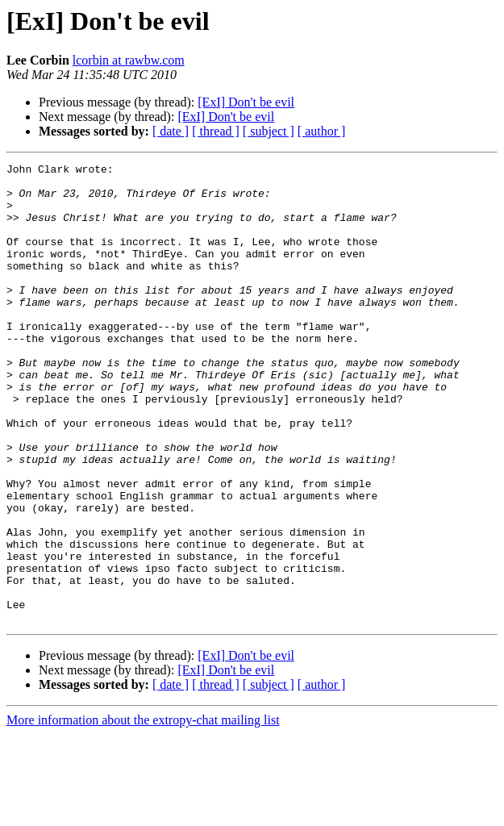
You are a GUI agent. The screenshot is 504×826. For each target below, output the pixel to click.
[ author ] (322, 131)
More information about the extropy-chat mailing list (143, 812)
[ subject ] (269, 131)
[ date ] (171, 131)
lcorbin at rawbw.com (129, 60)
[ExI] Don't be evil (246, 102)
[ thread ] (216, 131)
